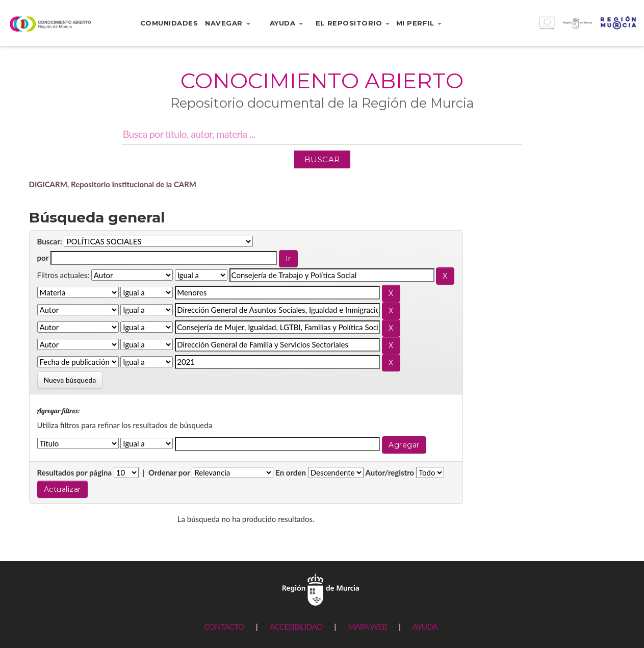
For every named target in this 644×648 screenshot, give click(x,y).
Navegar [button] (227, 23)
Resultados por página (75, 472)
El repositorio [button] (353, 23)
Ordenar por (169, 472)
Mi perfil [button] (419, 23)
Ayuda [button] (286, 23)
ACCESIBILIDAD (296, 626)
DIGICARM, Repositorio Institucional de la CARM (113, 184)
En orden (291, 472)
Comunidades (169, 23)
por (43, 258)
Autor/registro (390, 472)
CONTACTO (224, 626)
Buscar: (50, 241)
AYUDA (425, 626)
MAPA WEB (367, 626)
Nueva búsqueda (70, 380)
